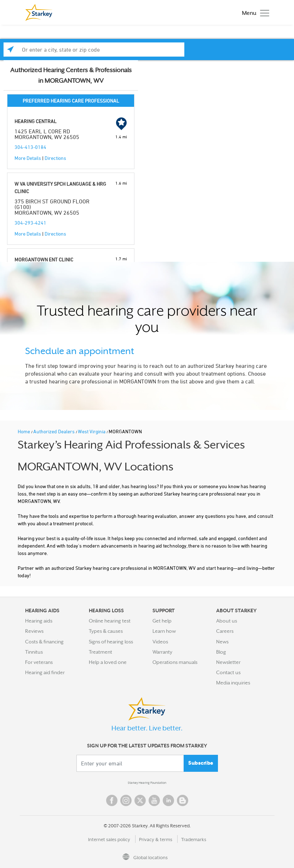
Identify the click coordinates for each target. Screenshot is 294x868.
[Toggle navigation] (254, 13)
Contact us (228, 672)
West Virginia (92, 431)
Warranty (162, 652)
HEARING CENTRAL (36, 121)
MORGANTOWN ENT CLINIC (44, 259)
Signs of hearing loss (111, 642)
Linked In (168, 800)
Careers (225, 631)
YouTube (154, 800)
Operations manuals (175, 662)
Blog (221, 652)
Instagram (126, 800)
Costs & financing (44, 642)
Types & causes (106, 631)
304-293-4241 (30, 223)
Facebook (112, 800)
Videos (160, 642)
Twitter (140, 800)
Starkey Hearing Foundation (147, 783)
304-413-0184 (30, 147)
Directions (55, 158)
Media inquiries (233, 683)
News (222, 642)
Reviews (34, 631)
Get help (162, 621)
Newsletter (228, 662)
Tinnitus (34, 652)
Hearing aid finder (45, 672)
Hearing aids (39, 621)
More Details (28, 158)
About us (227, 621)
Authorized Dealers (54, 431)
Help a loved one (108, 662)
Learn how (164, 631)
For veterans (39, 662)
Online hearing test (110, 621)
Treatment (100, 652)
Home (24, 431)
